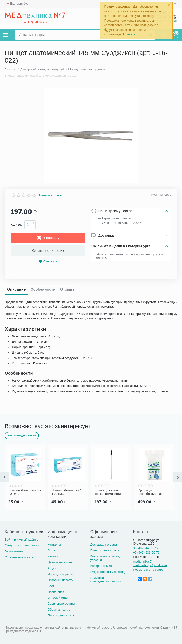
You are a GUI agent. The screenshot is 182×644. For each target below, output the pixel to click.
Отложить (48, 261)
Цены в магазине (60, 562)
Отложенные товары (20, 557)
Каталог (53, 556)
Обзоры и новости (60, 580)
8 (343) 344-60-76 (145, 548)
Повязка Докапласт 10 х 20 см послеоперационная (67, 492)
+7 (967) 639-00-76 (146, 553)
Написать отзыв (50, 195)
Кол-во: (16, 225)
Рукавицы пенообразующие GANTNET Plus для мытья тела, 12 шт (152, 492)
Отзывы (68, 289)
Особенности (43, 289)
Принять (129, 34)
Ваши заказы (14, 551)
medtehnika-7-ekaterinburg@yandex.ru (150, 563)
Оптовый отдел (58, 598)
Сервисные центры (61, 604)
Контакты (54, 544)
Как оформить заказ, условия (105, 558)
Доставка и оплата (104, 544)
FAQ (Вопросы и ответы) (108, 572)
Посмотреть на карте (148, 570)
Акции (52, 568)
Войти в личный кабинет (22, 539)
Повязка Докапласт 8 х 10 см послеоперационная (25, 492)
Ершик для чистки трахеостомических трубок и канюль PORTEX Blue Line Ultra (108, 492)
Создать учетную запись (22, 545)
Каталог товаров (6, 35)
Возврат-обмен (101, 566)
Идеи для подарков (61, 574)
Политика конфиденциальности (106, 579)
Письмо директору (61, 615)
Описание (16, 289)
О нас (52, 550)
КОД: (155, 195)
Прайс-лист (56, 592)
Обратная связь (59, 609)
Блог (51, 586)
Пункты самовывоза (105, 550)
